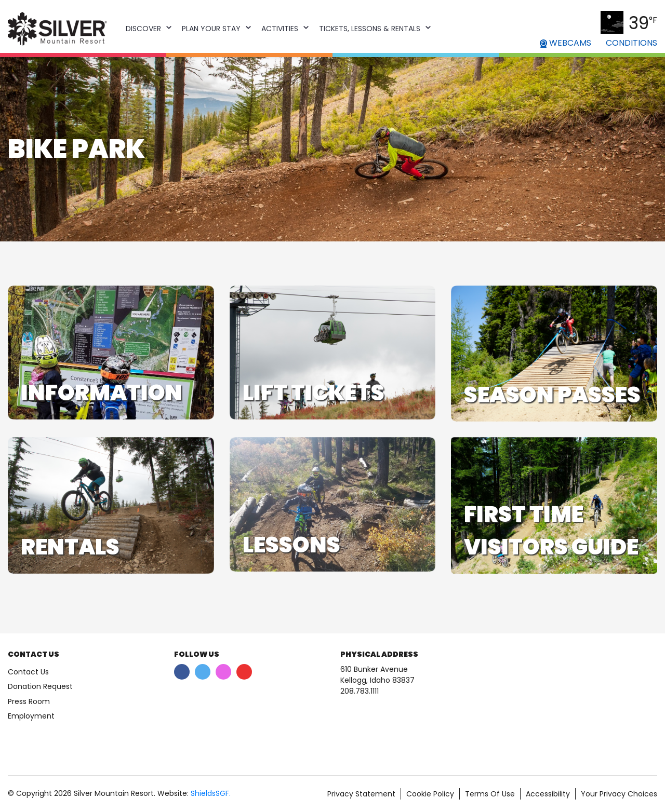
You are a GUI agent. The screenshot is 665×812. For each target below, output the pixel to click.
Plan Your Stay (211, 29)
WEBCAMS (566, 43)
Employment (31, 716)
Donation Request (40, 686)
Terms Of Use (490, 794)
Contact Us (28, 672)
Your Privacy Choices (619, 794)
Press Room (29, 701)
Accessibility (548, 794)
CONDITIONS (631, 43)
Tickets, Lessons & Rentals (370, 29)
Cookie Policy (430, 794)
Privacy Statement (361, 794)
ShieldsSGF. (211, 793)
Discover (143, 29)
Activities (280, 29)
